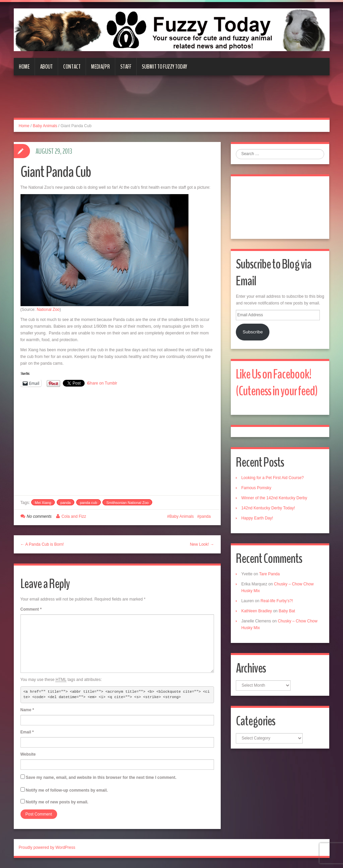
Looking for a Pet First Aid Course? (272, 478)
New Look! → (202, 544)
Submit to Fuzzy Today (164, 67)
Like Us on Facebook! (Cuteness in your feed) (277, 383)
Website (28, 754)
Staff (126, 67)
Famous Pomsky (256, 488)
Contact (72, 67)
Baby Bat (287, 611)
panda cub (89, 503)
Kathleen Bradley (256, 611)
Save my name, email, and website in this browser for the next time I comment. (101, 777)
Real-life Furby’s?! (277, 601)
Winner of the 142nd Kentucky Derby (274, 498)
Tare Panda (269, 574)
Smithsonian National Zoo (127, 503)
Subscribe (253, 332)
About (46, 67)
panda (66, 503)
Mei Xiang (43, 503)
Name (27, 710)
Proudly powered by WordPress (47, 847)
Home (24, 67)
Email (27, 732)
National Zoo (48, 310)
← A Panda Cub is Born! (42, 544)
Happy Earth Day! (257, 518)
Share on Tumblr (102, 383)
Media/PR (100, 67)
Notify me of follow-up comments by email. (67, 790)
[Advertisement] (172, 101)
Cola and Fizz (74, 516)
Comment (31, 609)
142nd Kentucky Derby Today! (268, 508)
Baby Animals (45, 126)
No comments (39, 516)
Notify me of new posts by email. (57, 802)
